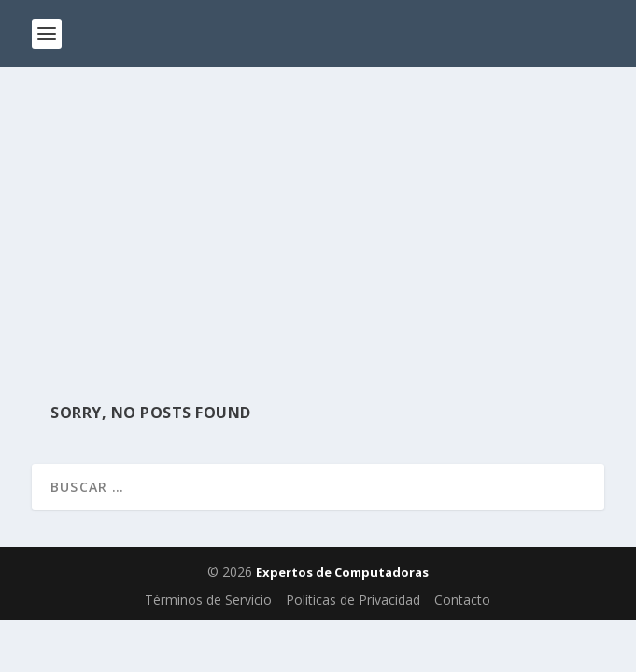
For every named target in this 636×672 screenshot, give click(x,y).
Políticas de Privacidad (353, 600)
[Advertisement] (318, 207)
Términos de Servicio (208, 600)
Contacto (462, 600)
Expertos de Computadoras (342, 572)
